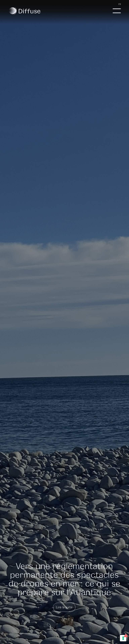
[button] (117, 11)
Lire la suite (64, 607)
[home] (24, 11)
